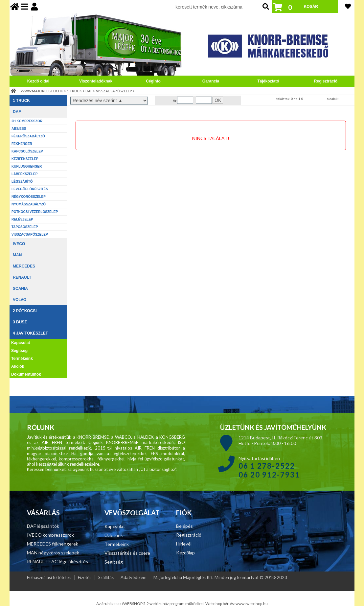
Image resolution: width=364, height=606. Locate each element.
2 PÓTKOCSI (25, 311)
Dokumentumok (26, 374)
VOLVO (20, 300)
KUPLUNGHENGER (27, 166)
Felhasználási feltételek (49, 577)
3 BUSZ (20, 322)
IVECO (19, 244)
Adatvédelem (134, 577)
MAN (17, 255)
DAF (89, 91)
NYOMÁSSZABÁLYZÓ (29, 204)
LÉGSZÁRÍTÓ (22, 182)
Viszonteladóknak (96, 81)
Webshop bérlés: (220, 604)
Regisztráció (326, 81)
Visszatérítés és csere (127, 553)
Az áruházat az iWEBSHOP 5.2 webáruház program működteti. (151, 604)
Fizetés (85, 577)
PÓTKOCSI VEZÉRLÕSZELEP (35, 212)
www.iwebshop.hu (252, 604)
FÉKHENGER (22, 144)
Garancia (211, 81)
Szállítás (106, 577)
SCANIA (20, 289)
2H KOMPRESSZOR (27, 121)
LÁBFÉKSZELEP (24, 174)
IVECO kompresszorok (50, 535)
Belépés (184, 526)
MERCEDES (24, 266)
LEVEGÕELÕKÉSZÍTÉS (30, 189)
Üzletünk (114, 535)
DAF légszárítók (43, 526)
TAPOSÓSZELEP (25, 227)
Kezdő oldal (38, 81)
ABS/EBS (19, 129)
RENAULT (22, 277)
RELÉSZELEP (22, 219)
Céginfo (153, 81)
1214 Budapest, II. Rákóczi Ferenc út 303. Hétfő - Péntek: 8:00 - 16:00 (281, 440)
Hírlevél (184, 544)
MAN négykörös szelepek (53, 553)
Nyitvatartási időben (269, 467)
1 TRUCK (74, 91)
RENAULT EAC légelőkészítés (57, 561)
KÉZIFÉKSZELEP (25, 159)
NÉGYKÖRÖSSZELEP (29, 197)
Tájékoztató (268, 81)
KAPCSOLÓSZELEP (27, 151)
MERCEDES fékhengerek (53, 544)
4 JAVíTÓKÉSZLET (30, 333)
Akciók (18, 366)
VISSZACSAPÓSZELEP (114, 91)
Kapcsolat (21, 343)
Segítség (19, 351)
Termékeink (22, 359)
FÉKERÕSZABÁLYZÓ (28, 136)
